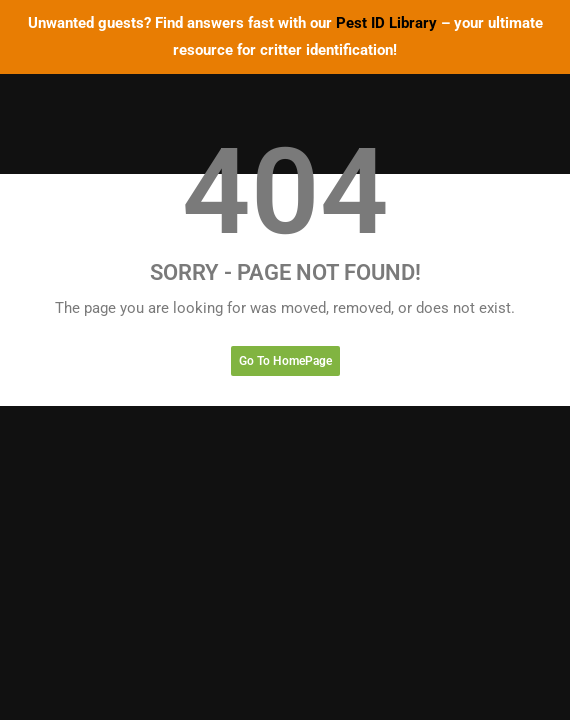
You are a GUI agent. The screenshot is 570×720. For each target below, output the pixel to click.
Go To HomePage (285, 361)
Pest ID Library (386, 23)
